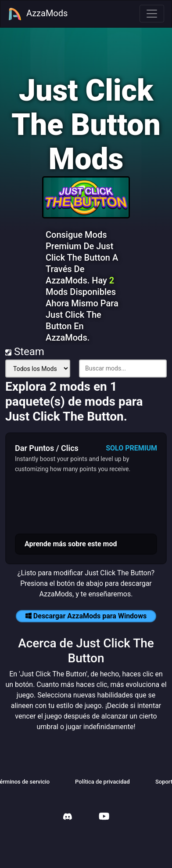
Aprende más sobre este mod (71, 544)
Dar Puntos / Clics (47, 448)
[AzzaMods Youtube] (104, 817)
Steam (25, 352)
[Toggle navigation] (152, 14)
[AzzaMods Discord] (68, 818)
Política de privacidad (102, 782)
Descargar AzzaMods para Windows (86, 616)
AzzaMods (38, 14)
